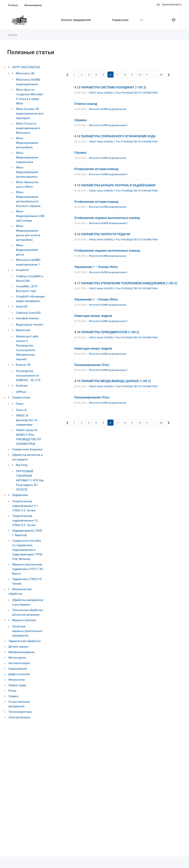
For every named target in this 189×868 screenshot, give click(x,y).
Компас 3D (23, 365)
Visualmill (22, 270)
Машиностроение (24, 620)
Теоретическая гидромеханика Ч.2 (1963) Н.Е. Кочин (25, 521)
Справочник (120, 20)
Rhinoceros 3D (25, 73)
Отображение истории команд (96, 169)
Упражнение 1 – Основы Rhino (96, 267)
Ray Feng (22, 465)
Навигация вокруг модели (93, 316)
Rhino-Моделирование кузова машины (27, 172)
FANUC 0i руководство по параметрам (27, 420)
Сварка (13, 696)
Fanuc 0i (21, 410)
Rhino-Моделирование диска (27, 250)
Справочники (21, 397)
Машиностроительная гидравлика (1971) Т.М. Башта (28, 569)
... (154, 75)
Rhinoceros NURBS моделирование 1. (109, 125)
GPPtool (21, 392)
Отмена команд (86, 104)
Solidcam (22, 386)
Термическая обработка (24, 641)
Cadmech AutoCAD (28, 313)
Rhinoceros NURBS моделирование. (108, 109)
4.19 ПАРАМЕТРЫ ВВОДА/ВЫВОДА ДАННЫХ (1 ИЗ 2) (113, 381)
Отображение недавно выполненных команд (107, 218)
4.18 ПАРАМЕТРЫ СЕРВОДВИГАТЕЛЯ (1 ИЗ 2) (107, 332)
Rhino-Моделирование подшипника (27, 157)
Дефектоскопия (19, 674)
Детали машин (18, 647)
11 (147, 75)
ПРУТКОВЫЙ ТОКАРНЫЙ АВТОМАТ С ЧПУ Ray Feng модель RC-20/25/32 (30, 480)
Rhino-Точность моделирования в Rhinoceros (28, 128)
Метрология (17, 680)
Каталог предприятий (76, 20)
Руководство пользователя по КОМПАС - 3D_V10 (28, 376)
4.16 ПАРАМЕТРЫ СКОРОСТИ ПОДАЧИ (102, 234)
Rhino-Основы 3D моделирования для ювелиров (30, 114)
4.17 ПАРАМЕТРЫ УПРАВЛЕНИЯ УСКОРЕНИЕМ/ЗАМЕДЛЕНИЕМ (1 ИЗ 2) (126, 283)
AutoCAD (22, 307)
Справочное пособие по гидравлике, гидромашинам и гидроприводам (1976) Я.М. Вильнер (27, 550)
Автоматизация (19, 663)
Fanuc (20, 404)
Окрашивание (18, 669)
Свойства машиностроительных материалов (27, 631)
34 (161, 75)
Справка (80, 120)
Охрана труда (17, 685)
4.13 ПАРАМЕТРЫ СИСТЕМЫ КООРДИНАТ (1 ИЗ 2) (110, 87)
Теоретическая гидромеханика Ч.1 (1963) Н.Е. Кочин (25, 506)
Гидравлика (20, 495)
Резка (12, 691)
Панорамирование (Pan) (92, 365)
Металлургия (17, 658)
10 (139, 75)
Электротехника (19, 717)
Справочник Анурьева (27, 449)
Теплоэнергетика (20, 712)
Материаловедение (22, 652)
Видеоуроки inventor (30, 325)
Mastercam (23, 330)
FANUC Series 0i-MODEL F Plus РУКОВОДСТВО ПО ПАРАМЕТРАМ (123, 93)
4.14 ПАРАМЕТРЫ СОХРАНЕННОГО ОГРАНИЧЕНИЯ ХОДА (115, 136)
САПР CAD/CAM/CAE (26, 67)
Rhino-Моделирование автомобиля (27, 143)
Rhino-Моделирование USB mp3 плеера (30, 216)
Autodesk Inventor (27, 318)
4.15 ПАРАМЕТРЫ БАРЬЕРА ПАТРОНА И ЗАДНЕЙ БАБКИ (115, 185)
